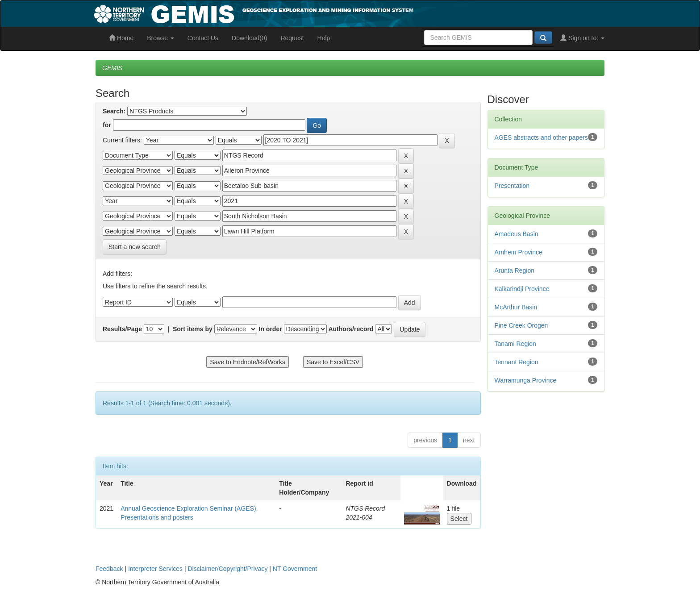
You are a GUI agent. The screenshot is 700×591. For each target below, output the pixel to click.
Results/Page (122, 329)
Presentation (512, 186)
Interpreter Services (155, 569)
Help (324, 38)
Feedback (109, 569)
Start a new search (135, 247)
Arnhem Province (519, 252)
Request (292, 38)
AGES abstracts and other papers (541, 137)
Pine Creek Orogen (521, 325)
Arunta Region (515, 271)
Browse (160, 38)
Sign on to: (582, 38)
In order (271, 329)
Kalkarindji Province (522, 289)
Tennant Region (517, 362)
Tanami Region (515, 344)
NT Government (295, 569)
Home (121, 38)
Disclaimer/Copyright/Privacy (228, 569)
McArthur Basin (516, 307)
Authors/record (351, 329)
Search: (114, 111)
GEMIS (112, 68)
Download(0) (249, 38)
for (107, 125)
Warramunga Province (526, 380)
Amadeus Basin (517, 234)
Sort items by (193, 329)
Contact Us (203, 38)
